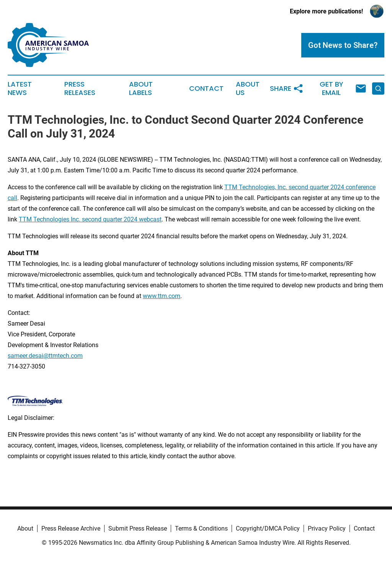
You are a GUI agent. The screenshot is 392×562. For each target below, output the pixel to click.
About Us (248, 88)
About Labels (141, 88)
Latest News (20, 88)
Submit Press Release (138, 528)
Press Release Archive (71, 528)
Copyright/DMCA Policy (268, 528)
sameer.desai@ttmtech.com (45, 356)
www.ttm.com (162, 296)
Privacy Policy (327, 528)
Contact (206, 88)
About (25, 528)
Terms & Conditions (201, 528)
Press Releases (80, 88)
